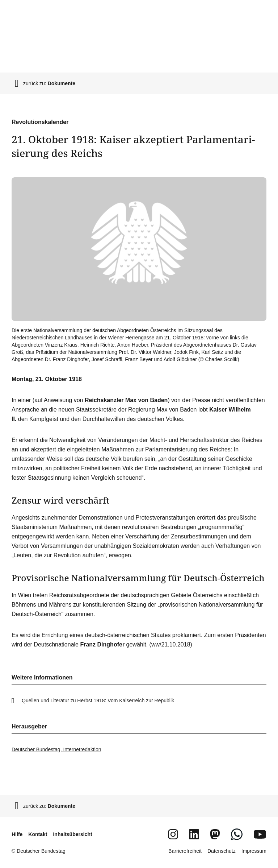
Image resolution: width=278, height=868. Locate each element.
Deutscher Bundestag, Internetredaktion (56, 749)
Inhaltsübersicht (72, 834)
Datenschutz (222, 851)
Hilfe (17, 834)
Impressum (254, 851)
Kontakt (38, 834)
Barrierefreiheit (185, 851)
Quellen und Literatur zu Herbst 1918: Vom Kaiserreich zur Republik (98, 700)
